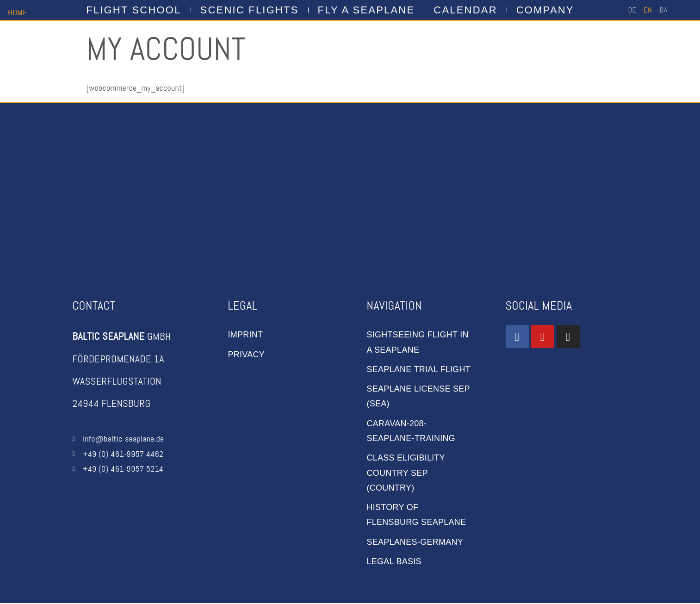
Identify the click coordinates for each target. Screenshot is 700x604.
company (545, 10)
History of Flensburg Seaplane (417, 515)
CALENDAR (465, 10)
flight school (133, 10)
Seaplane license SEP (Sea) (419, 396)
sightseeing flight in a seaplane (418, 342)
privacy (247, 355)
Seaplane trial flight (419, 369)
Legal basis (394, 562)
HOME (18, 12)
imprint (246, 335)
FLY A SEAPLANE (366, 10)
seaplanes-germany (415, 542)
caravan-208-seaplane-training (411, 431)
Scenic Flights (250, 10)
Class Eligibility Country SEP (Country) (406, 473)
